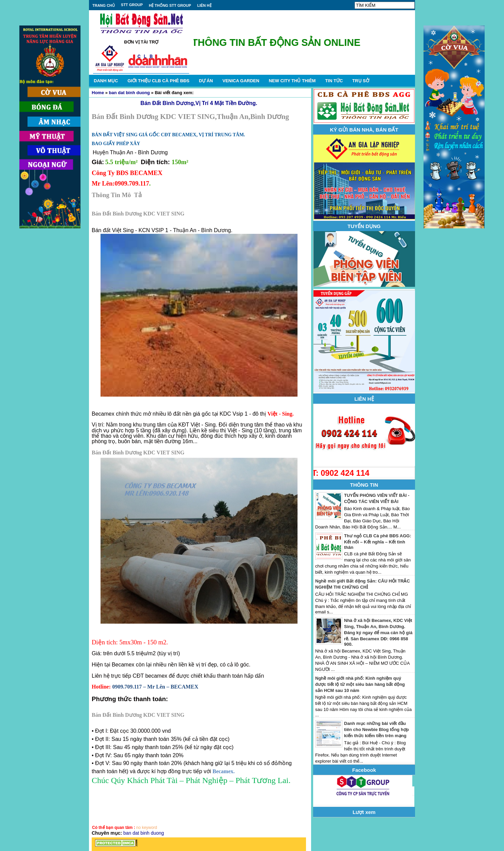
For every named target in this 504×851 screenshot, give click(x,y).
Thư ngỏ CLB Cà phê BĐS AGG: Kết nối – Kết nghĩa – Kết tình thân (378, 542)
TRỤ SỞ (361, 81)
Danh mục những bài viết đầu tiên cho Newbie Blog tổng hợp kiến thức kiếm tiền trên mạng (376, 730)
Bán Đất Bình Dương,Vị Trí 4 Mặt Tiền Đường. (199, 103)
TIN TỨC (334, 81)
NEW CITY (292, 81)
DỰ (206, 81)
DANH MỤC (106, 81)
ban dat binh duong (130, 93)
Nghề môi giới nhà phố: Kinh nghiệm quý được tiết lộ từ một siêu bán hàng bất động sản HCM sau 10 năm (360, 684)
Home (98, 93)
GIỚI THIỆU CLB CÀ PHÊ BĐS (158, 81)
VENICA (241, 81)
